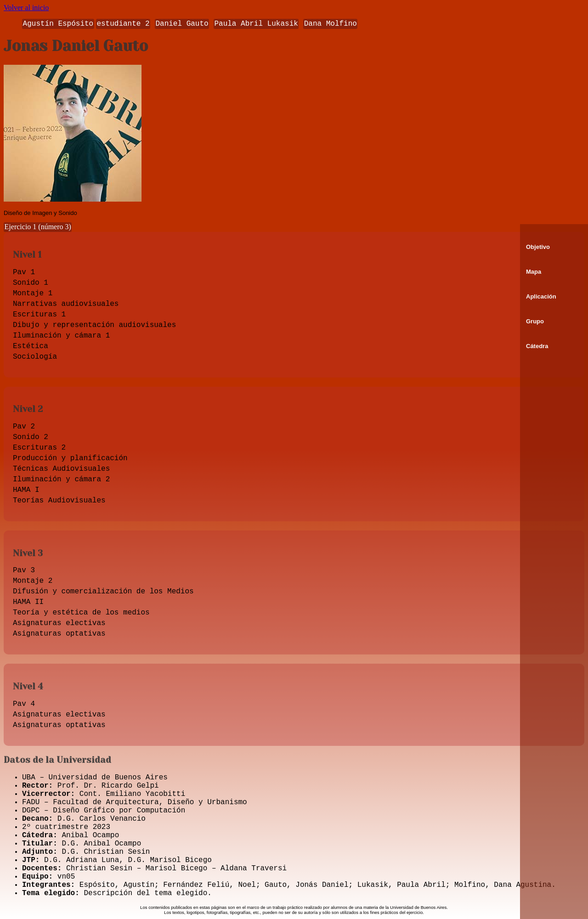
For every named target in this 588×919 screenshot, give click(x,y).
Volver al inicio (26, 8)
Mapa (534, 272)
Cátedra (537, 346)
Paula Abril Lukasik (256, 24)
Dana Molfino (331, 24)
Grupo (535, 321)
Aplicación (541, 296)
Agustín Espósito (58, 24)
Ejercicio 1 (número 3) (38, 227)
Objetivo (538, 247)
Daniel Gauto (182, 24)
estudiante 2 (123, 24)
